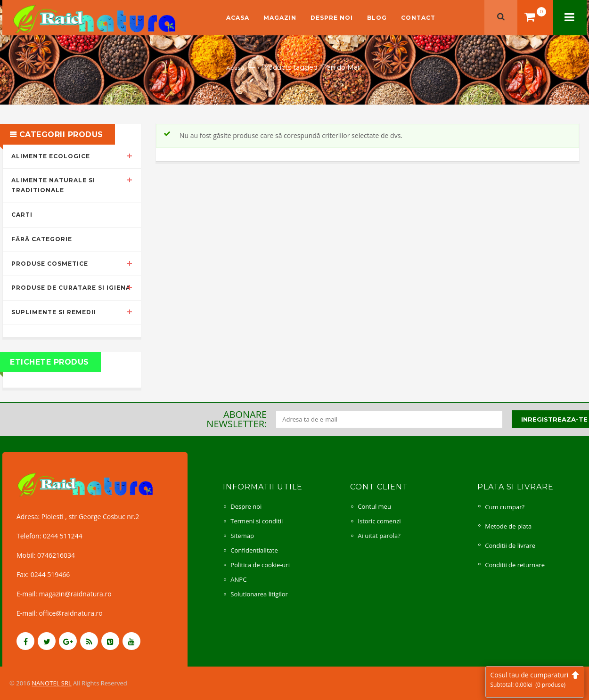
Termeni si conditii (257, 521)
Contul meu (374, 506)
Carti (22, 215)
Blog (377, 18)
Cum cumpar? (505, 507)
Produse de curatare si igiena (71, 288)
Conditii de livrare (510, 545)
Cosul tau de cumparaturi (535, 680)
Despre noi (332, 18)
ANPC (238, 579)
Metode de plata (508, 526)
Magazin (280, 18)
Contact (418, 18)
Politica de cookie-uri (260, 565)
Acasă (235, 68)
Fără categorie (42, 239)
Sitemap (242, 536)
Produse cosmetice (50, 264)
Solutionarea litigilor (259, 594)
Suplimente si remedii (54, 312)
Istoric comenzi (379, 521)
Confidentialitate (254, 550)
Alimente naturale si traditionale (53, 185)
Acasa (238, 18)
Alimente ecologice (51, 156)
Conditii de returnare (515, 565)
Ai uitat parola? (379, 536)
